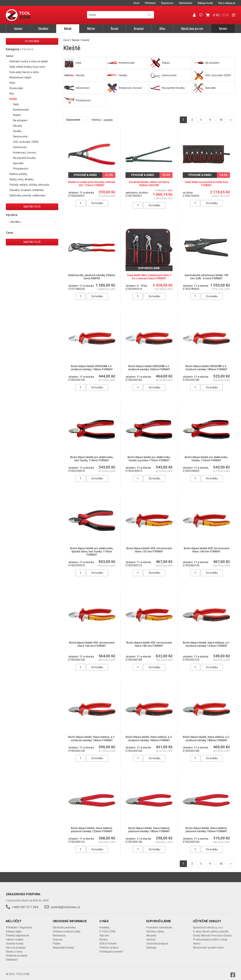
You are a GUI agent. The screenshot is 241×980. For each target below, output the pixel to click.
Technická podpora (157, 940)
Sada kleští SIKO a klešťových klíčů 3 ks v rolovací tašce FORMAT (149, 277)
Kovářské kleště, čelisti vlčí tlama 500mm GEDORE (149, 184)
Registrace (167, 3)
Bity (12, 94)
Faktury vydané (15, 936)
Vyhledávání (185, 3)
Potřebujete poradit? (111, 948)
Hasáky (17, 131)
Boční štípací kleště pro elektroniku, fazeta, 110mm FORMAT (206, 459)
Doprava (58, 936)
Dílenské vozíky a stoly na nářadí (29, 61)
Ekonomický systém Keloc (208, 944)
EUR (226, 15)
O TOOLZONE (107, 928)
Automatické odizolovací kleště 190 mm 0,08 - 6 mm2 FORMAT (206, 277)
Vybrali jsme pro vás (192, 28)
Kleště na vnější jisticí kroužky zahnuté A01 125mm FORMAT (92, 184)
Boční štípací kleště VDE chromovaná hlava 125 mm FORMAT (149, 550)
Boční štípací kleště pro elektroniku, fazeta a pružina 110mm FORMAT (149, 459)
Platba (56, 940)
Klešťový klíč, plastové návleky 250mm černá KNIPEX (92, 277)
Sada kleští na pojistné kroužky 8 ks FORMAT (206, 184)
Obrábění (43, 28)
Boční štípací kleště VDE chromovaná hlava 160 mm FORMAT (92, 644)
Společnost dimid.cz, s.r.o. (208, 924)
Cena (9, 233)
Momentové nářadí (20, 77)
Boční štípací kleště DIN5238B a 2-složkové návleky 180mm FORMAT (206, 368)
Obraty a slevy (14, 948)
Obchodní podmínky (64, 924)
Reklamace (59, 932)
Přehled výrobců (109, 944)
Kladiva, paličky (18, 174)
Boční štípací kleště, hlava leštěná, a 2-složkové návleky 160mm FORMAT (149, 735)
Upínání (18, 28)
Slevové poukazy (16, 944)
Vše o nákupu (227, 3)
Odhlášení (12, 956)
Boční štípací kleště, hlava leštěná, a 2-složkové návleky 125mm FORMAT (206, 644)
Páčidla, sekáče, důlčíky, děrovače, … (31, 185)
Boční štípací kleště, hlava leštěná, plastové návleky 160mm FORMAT (206, 826)
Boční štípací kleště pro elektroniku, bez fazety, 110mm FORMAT (92, 459)
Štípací (17, 115)
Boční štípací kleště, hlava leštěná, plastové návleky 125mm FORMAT (92, 826)
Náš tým (104, 932)
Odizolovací (20, 147)
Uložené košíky (15, 940)
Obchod (151, 936)
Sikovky (17, 126)
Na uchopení (20, 120)
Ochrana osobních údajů (67, 928)
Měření (91, 28)
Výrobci (223, 28)
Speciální (18, 163)
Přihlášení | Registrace (19, 924)
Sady (16, 104)
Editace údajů (14, 928)
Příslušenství (21, 169)
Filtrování (32, 41)
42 (221, 120)
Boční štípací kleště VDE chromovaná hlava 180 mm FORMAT (149, 644)
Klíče (12, 83)
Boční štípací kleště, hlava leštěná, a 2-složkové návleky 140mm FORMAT (92, 735)
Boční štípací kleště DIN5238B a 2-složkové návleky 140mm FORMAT (92, 368)
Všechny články (155, 928)
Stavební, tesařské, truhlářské (27, 190)
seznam (108, 120)
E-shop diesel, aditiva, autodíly (211, 928)
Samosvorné (20, 136)
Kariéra (104, 936)
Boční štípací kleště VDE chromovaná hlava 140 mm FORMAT (206, 550)
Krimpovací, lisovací (25, 153)
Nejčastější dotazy (63, 944)
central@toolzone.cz (65, 904)
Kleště (13, 99)
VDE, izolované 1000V (26, 142)
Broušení (139, 28)
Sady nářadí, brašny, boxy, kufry (27, 67)
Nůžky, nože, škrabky (22, 179)
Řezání (114, 28)
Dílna (162, 28)
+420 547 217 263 (25, 904)
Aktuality (151, 932)
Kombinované (21, 110)
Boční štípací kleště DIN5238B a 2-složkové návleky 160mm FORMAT (149, 368)
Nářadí (68, 28)
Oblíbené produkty (17, 952)
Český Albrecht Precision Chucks (212, 932)
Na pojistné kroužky (24, 158)
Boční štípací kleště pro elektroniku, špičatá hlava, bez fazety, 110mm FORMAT (92, 551)
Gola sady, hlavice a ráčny (24, 72)
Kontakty (105, 924)
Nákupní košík (205, 3)
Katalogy (151, 944)
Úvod (136, 3)
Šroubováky (16, 88)
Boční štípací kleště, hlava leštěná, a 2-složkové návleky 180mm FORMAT (206, 735)
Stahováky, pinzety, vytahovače (27, 195)
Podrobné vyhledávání (159, 924)
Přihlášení (150, 3)
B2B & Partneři (108, 940)
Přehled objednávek (17, 932)
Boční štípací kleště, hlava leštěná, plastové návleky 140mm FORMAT (149, 826)
